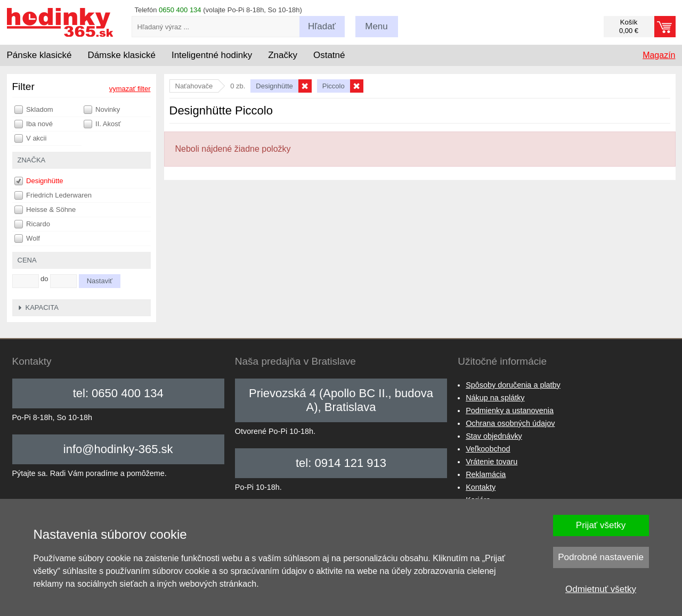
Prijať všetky (601, 525)
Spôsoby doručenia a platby (513, 385)
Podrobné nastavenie (601, 557)
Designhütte (39, 181)
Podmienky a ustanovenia (510, 410)
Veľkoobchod (488, 449)
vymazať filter (130, 89)
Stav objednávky (494, 436)
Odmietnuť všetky (601, 589)
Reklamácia (486, 474)
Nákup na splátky (495, 398)
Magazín (659, 55)
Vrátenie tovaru (492, 462)
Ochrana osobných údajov (510, 423)
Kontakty (481, 487)
